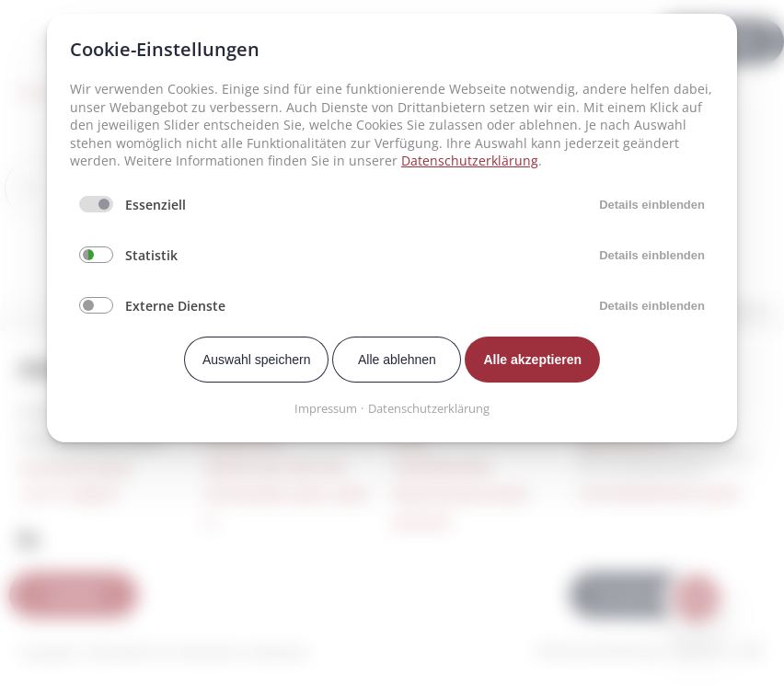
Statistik (151, 255)
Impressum (326, 408)
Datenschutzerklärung (470, 160)
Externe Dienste (175, 306)
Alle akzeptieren (532, 360)
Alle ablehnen (397, 360)
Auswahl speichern (257, 360)
